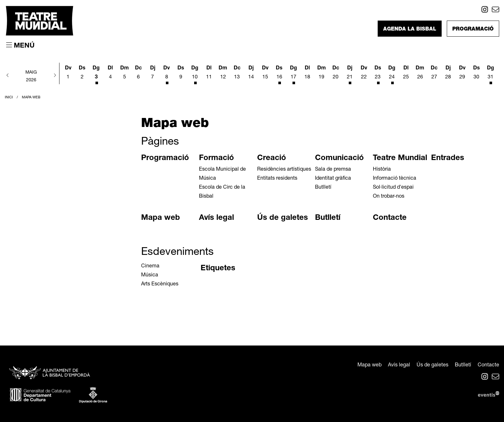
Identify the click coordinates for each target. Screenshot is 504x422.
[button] (8, 76)
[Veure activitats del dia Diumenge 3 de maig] (96, 74)
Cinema (150, 266)
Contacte (390, 218)
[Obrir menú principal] (20, 46)
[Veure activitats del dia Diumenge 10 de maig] (195, 74)
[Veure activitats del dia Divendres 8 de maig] (167, 74)
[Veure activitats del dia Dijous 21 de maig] (350, 74)
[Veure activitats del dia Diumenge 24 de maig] (392, 74)
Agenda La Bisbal (410, 30)
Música (150, 275)
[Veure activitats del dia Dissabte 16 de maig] (279, 74)
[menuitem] (485, 11)
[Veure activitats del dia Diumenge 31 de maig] (491, 74)
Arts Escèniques (160, 284)
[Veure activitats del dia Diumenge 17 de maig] (293, 74)
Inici (9, 98)
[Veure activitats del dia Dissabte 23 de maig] (378, 74)
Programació (473, 30)
